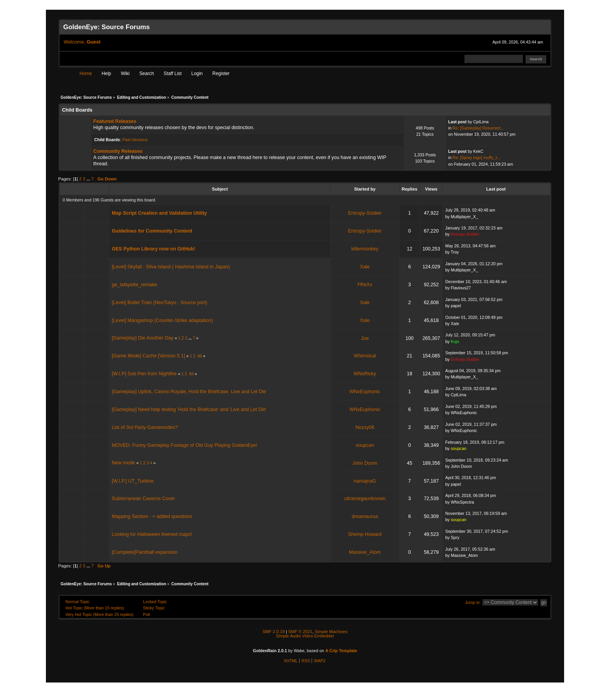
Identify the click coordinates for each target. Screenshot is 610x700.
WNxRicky (365, 374)
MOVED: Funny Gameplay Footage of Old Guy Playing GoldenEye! (184, 445)
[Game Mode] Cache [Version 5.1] (148, 356)
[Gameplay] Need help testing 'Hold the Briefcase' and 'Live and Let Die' (189, 409)
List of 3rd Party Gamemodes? (145, 427)
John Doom (365, 463)
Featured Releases (115, 121)
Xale (365, 267)
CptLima (481, 122)
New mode (123, 463)
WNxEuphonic (365, 392)
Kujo (455, 341)
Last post (497, 189)
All (200, 356)
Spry (455, 537)
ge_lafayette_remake (134, 285)
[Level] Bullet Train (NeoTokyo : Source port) (159, 303)
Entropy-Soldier (365, 213)
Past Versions (135, 140)
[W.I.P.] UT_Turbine (133, 481)
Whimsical (365, 356)
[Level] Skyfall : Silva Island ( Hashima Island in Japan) (171, 267)
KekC (478, 151)
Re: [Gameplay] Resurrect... (478, 128)
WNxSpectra (463, 502)
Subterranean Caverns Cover (143, 499)
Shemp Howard (365, 534)
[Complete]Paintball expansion (145, 552)
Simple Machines (331, 632)
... (89, 179)
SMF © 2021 (300, 632)
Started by (365, 189)
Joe (365, 338)
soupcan (365, 445)
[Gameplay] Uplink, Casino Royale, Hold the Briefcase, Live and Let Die (189, 392)
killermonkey (365, 249)
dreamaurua (365, 516)
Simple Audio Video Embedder (305, 636)
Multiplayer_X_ (465, 217)
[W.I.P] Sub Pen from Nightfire (144, 374)
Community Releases (118, 151)
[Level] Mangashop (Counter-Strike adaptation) (162, 320)
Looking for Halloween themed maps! (152, 534)
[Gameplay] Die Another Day (142, 338)
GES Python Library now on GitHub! (153, 249)
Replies (410, 189)
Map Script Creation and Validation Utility (159, 213)
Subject (220, 189)
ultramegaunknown (365, 499)
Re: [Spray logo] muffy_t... (476, 157)
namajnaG (365, 481)
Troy (455, 252)
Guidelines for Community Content (152, 231)
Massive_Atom (365, 552)
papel (456, 306)
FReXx (365, 285)
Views (431, 189)
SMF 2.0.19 (274, 632)
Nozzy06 (365, 427)
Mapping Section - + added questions (152, 516)
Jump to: (473, 602)
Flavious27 (461, 288)
